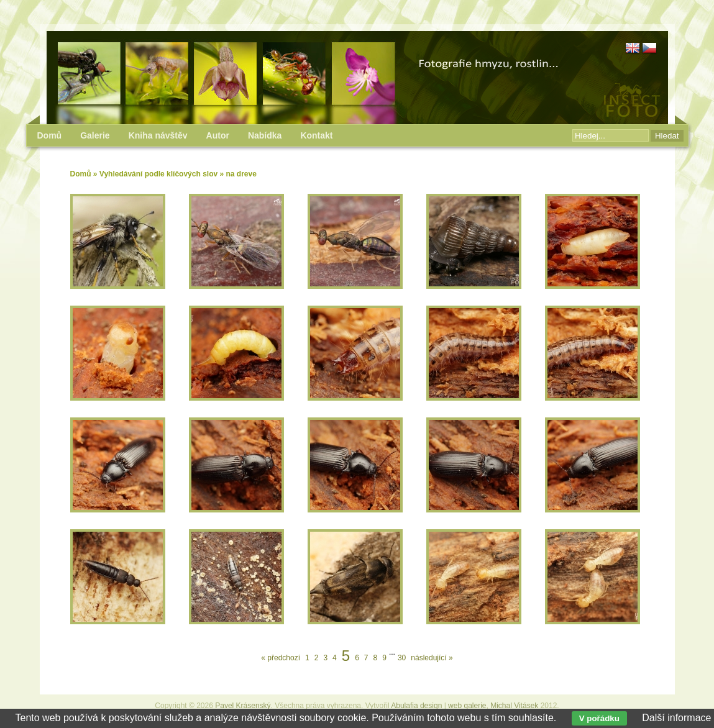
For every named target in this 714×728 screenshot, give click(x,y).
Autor (218, 135)
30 (402, 658)
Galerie (95, 135)
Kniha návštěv (158, 135)
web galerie (467, 706)
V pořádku (599, 718)
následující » (432, 658)
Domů (81, 174)
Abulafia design (416, 706)
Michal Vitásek (514, 706)
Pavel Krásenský (243, 706)
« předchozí (281, 658)
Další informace (676, 718)
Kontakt (316, 135)
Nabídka (265, 135)
